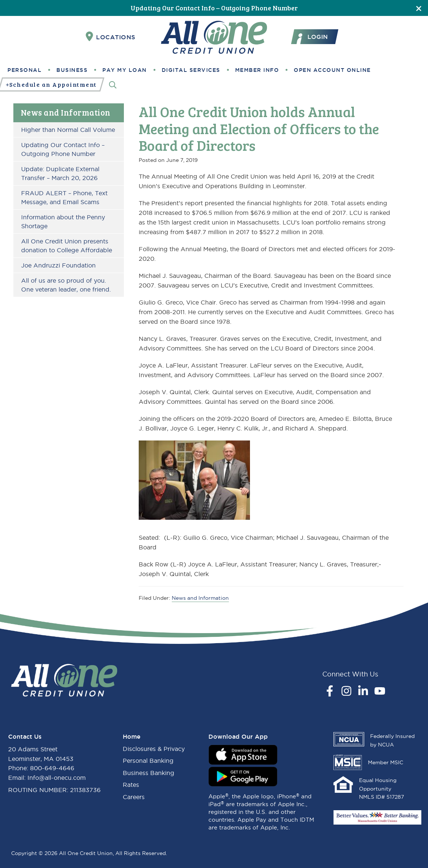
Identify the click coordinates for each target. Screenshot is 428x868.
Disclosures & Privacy (154, 749)
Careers (134, 797)
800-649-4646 (52, 768)
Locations (111, 37)
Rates (131, 785)
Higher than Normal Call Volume (68, 130)
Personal (24, 70)
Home (132, 736)
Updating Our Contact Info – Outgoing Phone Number (214, 8)
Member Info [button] (257, 70)
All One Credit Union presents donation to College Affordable (67, 246)
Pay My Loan (125, 70)
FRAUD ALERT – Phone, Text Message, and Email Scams (64, 197)
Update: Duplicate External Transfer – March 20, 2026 (60, 173)
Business (72, 70)
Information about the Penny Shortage (63, 222)
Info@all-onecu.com (57, 778)
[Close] (419, 8)
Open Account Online (332, 70)
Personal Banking (148, 761)
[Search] (113, 85)
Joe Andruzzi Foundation (58, 265)
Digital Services (191, 70)
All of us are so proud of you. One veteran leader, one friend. (66, 285)
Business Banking (149, 773)
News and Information (66, 112)
